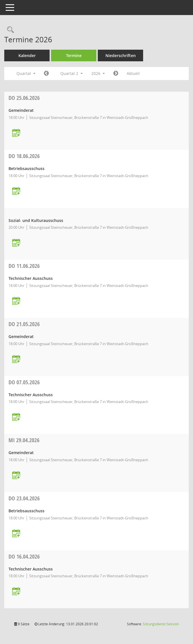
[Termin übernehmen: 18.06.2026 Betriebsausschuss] (16, 191)
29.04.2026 (24, 440)
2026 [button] (98, 73)
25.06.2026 (24, 98)
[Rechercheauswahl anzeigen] (9, 30)
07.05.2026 (24, 382)
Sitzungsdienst (161, 624)
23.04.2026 (24, 498)
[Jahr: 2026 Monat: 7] (116, 74)
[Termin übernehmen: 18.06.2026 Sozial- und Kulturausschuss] (16, 243)
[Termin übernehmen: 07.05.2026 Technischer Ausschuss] (16, 417)
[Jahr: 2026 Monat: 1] (46, 74)
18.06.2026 (24, 156)
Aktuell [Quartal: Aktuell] (133, 73)
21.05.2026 (24, 324)
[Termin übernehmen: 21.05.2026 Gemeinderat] (16, 359)
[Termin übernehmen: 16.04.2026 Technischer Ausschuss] (16, 592)
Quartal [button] (26, 73)
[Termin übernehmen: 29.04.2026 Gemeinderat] (16, 476)
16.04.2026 (24, 556)
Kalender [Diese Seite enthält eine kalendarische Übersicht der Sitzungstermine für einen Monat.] (27, 55)
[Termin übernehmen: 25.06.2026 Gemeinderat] (16, 133)
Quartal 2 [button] (72, 73)
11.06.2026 (24, 266)
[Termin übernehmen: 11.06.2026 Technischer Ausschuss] (16, 301)
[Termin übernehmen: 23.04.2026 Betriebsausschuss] (16, 534)
